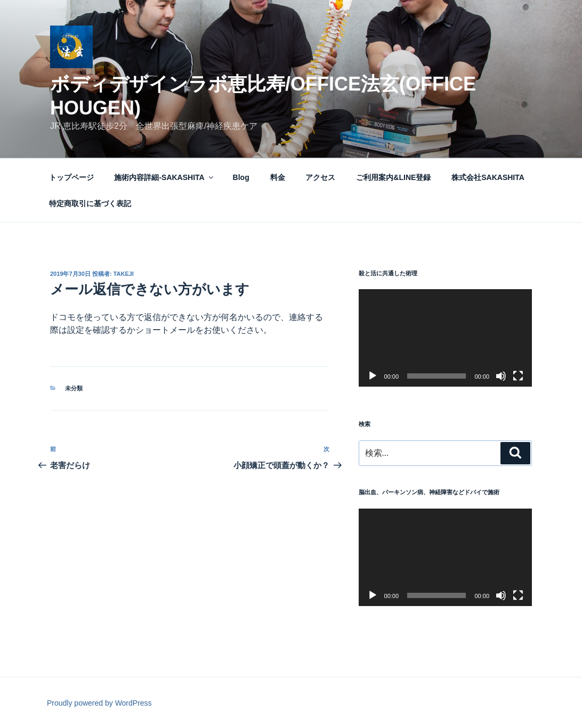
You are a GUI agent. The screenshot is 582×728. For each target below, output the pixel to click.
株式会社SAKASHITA (488, 177)
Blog (241, 177)
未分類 (74, 388)
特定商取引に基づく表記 (90, 203)
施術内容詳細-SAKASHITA (164, 177)
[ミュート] (501, 376)
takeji (124, 274)
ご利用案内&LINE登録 (393, 177)
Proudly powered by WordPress (99, 703)
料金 (278, 177)
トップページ (71, 177)
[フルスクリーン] (518, 376)
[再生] (373, 376)
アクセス (320, 177)
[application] (445, 338)
